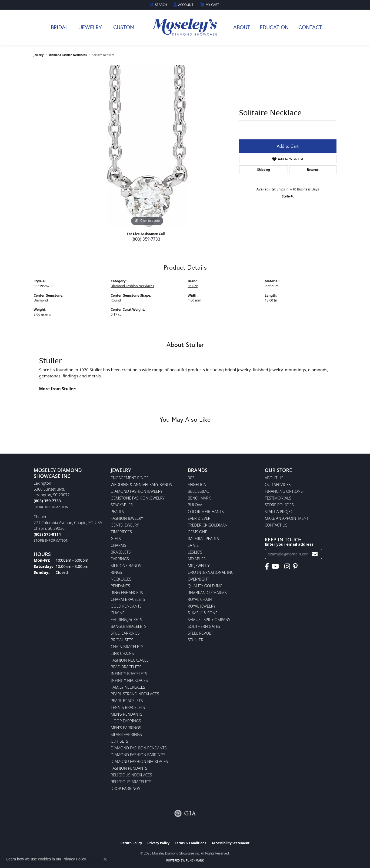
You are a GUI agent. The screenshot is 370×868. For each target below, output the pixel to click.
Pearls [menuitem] (117, 512)
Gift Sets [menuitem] (120, 741)
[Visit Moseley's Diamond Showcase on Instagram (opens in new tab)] (287, 567)
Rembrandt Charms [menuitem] (207, 593)
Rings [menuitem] (116, 572)
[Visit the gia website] (185, 813)
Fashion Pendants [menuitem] (129, 768)
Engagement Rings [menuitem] (130, 478)
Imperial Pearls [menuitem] (204, 539)
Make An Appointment (287, 518)
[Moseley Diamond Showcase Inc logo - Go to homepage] (185, 27)
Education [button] (274, 27)
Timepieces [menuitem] (121, 532)
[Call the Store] (47, 501)
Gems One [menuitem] (198, 532)
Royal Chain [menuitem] (200, 599)
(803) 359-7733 (146, 239)
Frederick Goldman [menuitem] (208, 525)
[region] (147, 146)
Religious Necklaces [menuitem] (131, 775)
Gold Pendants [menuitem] (126, 606)
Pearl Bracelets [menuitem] (127, 701)
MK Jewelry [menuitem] (199, 566)
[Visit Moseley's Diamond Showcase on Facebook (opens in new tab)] (267, 567)
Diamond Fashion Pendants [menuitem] (139, 748)
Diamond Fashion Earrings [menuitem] (138, 755)
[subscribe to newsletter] (315, 554)
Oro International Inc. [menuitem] (211, 572)
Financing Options (284, 491)
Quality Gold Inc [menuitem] (205, 586)
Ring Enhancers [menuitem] (127, 593)
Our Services (278, 485)
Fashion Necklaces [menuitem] (130, 660)
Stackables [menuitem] (122, 505)
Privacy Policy (158, 843)
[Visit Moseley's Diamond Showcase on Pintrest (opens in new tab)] (295, 567)
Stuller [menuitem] (196, 640)
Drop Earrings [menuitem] (126, 788)
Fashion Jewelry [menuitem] (127, 518)
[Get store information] (51, 507)
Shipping (264, 170)
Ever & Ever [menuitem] (199, 518)
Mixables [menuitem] (197, 559)
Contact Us (276, 525)
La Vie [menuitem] (193, 545)
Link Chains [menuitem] (122, 653)
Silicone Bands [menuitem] (126, 566)
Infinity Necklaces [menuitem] (129, 680)
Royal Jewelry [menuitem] (202, 606)
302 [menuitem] (191, 478)
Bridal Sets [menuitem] (122, 640)
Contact (310, 27)
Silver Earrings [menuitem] (126, 734)
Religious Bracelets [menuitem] (131, 782)
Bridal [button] (59, 27)
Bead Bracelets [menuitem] (126, 667)
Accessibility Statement (231, 843)
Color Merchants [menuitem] (206, 512)
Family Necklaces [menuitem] (128, 687)
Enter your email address (289, 544)
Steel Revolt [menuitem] (200, 633)
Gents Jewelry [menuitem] (125, 525)
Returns (313, 170)
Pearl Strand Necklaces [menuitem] (135, 694)
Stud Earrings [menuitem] (125, 633)
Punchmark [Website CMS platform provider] (195, 860)
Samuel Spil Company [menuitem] (209, 620)
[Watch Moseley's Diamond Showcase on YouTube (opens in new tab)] (275, 567)
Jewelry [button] (91, 27)
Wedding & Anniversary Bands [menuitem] (141, 485)
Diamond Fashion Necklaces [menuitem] (139, 761)
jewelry (39, 55)
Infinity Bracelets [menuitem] (129, 674)
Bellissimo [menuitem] (199, 491)
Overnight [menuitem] (199, 579)
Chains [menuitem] (118, 613)
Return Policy (131, 843)
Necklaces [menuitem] (121, 579)
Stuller (193, 286)
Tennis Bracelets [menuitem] (128, 707)
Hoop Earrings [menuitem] (126, 721)
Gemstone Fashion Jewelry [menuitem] (138, 498)
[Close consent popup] (105, 859)
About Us (274, 478)
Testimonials (278, 498)
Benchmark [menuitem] (199, 498)
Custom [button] (124, 27)
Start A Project (280, 512)
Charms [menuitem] (119, 545)
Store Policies (279, 505)
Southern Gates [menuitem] (204, 626)
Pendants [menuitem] (121, 586)
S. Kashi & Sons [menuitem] (203, 613)
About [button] (242, 27)
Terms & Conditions (191, 843)
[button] (159, 5)
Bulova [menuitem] (195, 505)
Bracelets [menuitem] (121, 552)
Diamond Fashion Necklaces (68, 55)
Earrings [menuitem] (120, 559)
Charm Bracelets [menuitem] (128, 599)
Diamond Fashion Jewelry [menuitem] (137, 491)
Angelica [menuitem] (197, 485)
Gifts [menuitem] (116, 539)
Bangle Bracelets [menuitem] (129, 626)
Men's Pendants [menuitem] (127, 714)
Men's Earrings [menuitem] (126, 728)
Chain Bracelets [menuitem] (127, 647)
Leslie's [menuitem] (195, 552)
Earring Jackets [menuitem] (126, 620)
